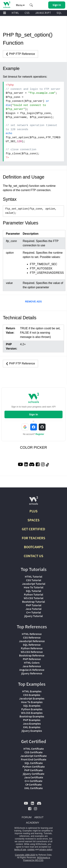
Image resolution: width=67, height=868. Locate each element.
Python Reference (32, 648)
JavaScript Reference (32, 641)
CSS (27, 13)
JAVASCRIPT (43, 13)
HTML (15, 13)
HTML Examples (32, 691)
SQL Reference (32, 645)
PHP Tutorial (34, 605)
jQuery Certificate (34, 774)
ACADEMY (33, 823)
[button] (31, 5)
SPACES (33, 520)
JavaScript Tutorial (34, 584)
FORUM (27, 817)
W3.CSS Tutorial (33, 598)
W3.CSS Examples (32, 713)
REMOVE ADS (33, 302)
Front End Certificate (34, 759)
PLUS (33, 511)
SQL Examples (32, 706)
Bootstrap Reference (32, 655)
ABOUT (39, 817)
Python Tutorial (33, 594)
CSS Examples (32, 695)
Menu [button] (20, 5)
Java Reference (32, 666)
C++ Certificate (33, 781)
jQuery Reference (32, 673)
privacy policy (46, 850)
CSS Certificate (33, 752)
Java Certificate (34, 777)
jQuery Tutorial (33, 616)
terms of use (20, 850)
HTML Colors (32, 663)
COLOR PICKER (33, 447)
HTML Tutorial (33, 577)
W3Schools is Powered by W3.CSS (36, 859)
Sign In (34, 414)
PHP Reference (32, 659)
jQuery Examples (32, 731)
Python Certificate (34, 767)
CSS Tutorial (34, 580)
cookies (31, 850)
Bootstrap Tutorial (33, 602)
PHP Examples (32, 720)
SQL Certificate (34, 763)
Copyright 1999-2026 (25, 855)
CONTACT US (33, 556)
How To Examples (32, 702)
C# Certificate (33, 784)
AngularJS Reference (32, 670)
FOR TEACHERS (33, 538)
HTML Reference (32, 634)
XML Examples (32, 727)
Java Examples (32, 724)
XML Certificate (33, 788)
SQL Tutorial (33, 591)
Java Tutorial (33, 609)
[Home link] (7, 5)
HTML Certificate (34, 749)
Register (40, 434)
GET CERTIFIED (33, 529)
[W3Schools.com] (33, 502)
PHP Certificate (33, 770)
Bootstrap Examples (32, 716)
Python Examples (32, 709)
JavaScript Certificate (33, 756)
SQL (59, 13)
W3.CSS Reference (32, 652)
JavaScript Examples (32, 698)
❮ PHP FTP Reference (20, 54)
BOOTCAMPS (34, 547)
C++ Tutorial (34, 612)
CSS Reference (32, 637)
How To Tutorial (33, 587)
